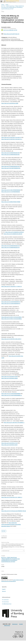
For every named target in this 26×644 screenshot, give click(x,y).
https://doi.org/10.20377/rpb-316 (12, 34)
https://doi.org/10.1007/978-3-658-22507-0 (11, 339)
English (4, 589)
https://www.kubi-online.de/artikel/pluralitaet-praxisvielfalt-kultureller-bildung (11, 524)
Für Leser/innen (5, 600)
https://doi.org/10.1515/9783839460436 (11, 192)
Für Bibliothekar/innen (7, 604)
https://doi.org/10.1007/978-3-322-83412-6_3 (12, 139)
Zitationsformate (6, 551)
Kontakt (21, 624)
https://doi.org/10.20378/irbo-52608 (10, 103)
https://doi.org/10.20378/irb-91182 (9, 443)
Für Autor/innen (5, 602)
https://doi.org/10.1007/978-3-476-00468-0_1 (14, 422)
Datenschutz (7, 625)
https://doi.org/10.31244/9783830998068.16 (12, 395)
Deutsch (4, 591)
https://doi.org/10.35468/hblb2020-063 (10, 153)
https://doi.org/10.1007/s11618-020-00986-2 (12, 317)
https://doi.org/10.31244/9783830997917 (11, 302)
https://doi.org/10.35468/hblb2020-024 (10, 166)
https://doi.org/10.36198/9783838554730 (11, 168)
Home (3, 5)
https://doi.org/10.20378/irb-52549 (9, 377)
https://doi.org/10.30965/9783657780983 (11, 202)
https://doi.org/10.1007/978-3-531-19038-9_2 (12, 497)
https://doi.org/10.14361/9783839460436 (11, 190)
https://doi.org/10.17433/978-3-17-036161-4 (12, 286)
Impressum (15, 624)
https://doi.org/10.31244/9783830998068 (11, 394)
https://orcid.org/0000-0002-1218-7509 (10, 30)
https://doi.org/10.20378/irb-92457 (9, 445)
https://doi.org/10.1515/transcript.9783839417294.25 (14, 511)
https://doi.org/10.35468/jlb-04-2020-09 (14, 232)
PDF (4, 531)
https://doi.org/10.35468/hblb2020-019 (10, 246)
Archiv (7, 5)
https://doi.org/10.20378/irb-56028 (9, 378)
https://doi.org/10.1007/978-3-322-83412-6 (11, 137)
